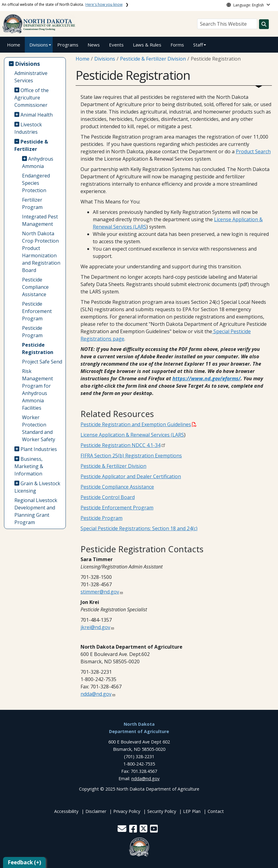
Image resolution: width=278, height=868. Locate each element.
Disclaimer (96, 811)
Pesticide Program (32, 332)
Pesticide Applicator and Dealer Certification (131, 476)
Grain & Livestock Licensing (38, 487)
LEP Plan (192, 811)
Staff (198, 45)
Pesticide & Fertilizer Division (153, 59)
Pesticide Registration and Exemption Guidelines (139, 424)
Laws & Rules (147, 45)
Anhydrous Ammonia (38, 162)
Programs (68, 45)
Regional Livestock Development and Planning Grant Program (36, 511)
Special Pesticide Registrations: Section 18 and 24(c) (139, 528)
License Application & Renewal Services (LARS (132, 435)
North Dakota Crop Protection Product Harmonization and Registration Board (41, 252)
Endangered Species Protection (36, 183)
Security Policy (162, 811)
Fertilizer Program (32, 203)
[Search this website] (264, 24)
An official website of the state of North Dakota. (62, 4)
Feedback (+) (24, 862)
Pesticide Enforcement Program (37, 311)
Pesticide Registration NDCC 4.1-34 (120, 445)
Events (116, 45)
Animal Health (37, 115)
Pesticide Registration (38, 348)
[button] (123, 830)
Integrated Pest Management (40, 220)
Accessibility (66, 811)
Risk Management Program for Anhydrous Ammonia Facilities (38, 389)
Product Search (253, 151)
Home (14, 45)
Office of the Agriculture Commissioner (32, 98)
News (94, 45)
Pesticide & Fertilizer (31, 145)
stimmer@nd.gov (100, 592)
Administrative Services (31, 77)
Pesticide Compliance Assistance (35, 287)
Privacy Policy (127, 811)
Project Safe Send (42, 362)
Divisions (39, 45)
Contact (216, 811)
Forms (177, 45)
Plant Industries (39, 449)
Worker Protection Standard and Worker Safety (39, 428)
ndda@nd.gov (96, 694)
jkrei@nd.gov (95, 627)
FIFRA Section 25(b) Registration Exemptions (131, 456)
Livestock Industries (28, 128)
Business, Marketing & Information (29, 466)
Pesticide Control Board (108, 497)
